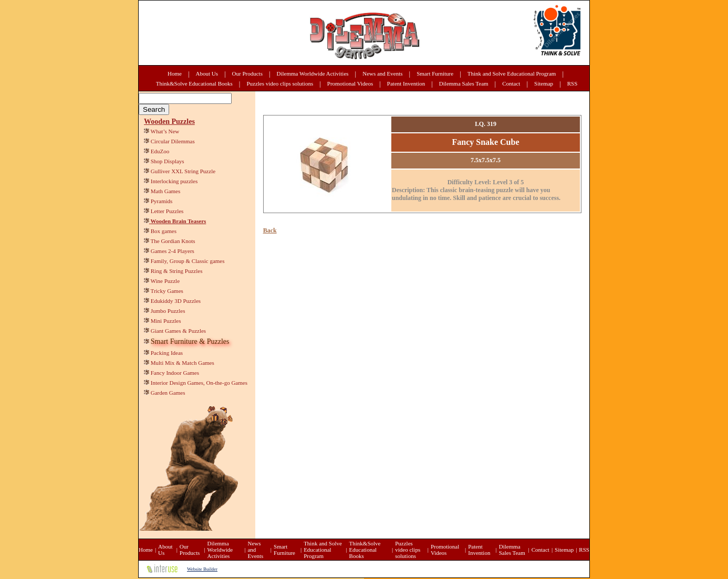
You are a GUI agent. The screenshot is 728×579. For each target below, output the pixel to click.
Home (175, 73)
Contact (511, 83)
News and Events (382, 73)
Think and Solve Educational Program (512, 73)
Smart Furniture (435, 73)
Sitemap (544, 83)
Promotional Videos (350, 83)
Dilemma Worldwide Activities (313, 73)
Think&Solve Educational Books (194, 83)
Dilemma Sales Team (464, 83)
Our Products (247, 73)
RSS (573, 83)
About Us (207, 73)
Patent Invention (406, 83)
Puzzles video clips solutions (280, 83)
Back (270, 230)
